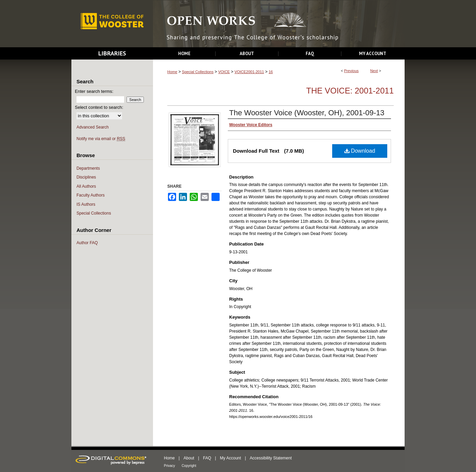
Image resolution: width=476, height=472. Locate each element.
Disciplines (86, 177)
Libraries (112, 53)
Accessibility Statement (271, 458)
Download (360, 151)
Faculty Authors (91, 195)
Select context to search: (99, 107)
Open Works (279, 24)
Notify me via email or (101, 139)
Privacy (169, 466)
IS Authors (86, 204)
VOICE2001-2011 (249, 72)
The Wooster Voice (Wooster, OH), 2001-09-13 (307, 113)
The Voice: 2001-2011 (350, 91)
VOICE (224, 72)
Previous (351, 71)
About (189, 458)
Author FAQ (87, 243)
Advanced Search (93, 127)
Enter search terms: (94, 91)
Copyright (189, 466)
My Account (231, 458)
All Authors (86, 186)
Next (374, 71)
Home (172, 72)
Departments (88, 168)
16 (271, 72)
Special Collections (198, 72)
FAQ (207, 458)
